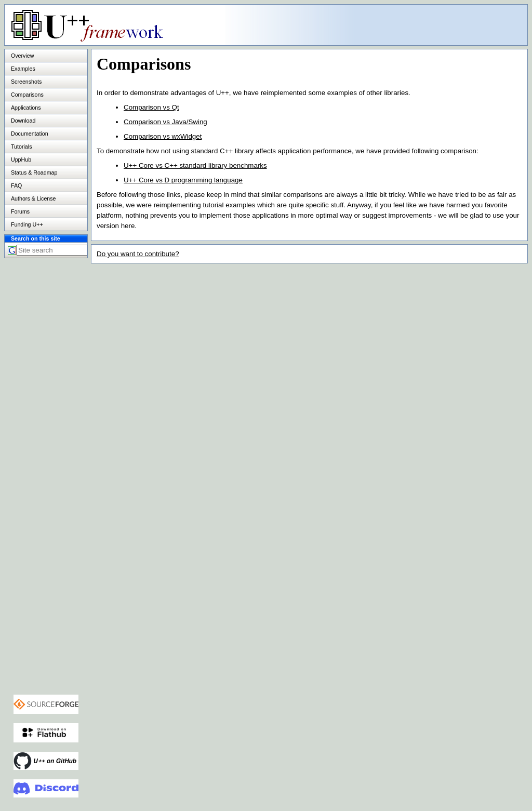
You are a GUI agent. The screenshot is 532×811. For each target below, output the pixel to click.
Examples (23, 69)
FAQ (16, 185)
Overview (22, 56)
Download (23, 121)
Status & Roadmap (34, 172)
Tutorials (21, 147)
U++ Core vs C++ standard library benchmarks (195, 165)
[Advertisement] (397, 24)
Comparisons (27, 95)
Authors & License (33, 198)
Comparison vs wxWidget (163, 136)
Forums (20, 211)
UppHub (21, 159)
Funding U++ (27, 224)
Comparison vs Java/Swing (165, 122)
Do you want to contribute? (138, 254)
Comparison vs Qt (151, 107)
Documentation (30, 134)
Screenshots (26, 82)
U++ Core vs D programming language (183, 180)
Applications (26, 108)
